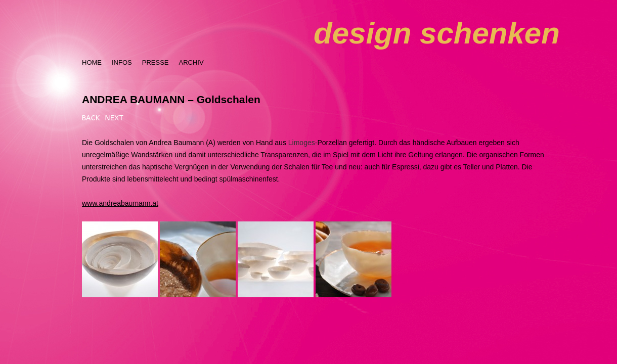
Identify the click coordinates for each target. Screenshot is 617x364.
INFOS (122, 62)
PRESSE (156, 62)
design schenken (437, 33)
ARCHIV (191, 62)
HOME (92, 62)
